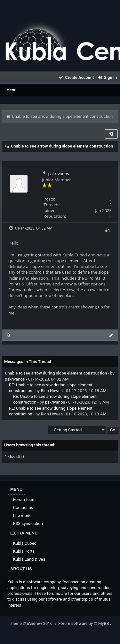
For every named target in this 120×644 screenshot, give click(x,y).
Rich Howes (52, 391)
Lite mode (20, 515)
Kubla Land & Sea (27, 559)
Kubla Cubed (22, 543)
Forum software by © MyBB (84, 623)
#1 (108, 230)
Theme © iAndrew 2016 (34, 623)
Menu (11, 90)
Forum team (22, 500)
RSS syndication (26, 523)
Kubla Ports (21, 551)
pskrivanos (58, 174)
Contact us (21, 508)
